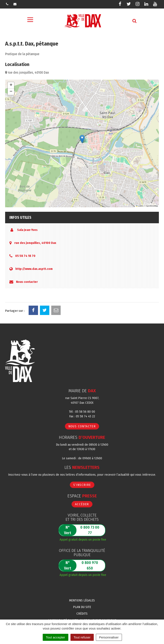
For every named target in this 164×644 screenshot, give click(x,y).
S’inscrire (82, 485)
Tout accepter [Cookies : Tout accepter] (56, 637)
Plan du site (82, 607)
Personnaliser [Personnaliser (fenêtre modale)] (109, 637)
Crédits (82, 614)
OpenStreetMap (152, 206)
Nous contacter (27, 282)
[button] (82, 139)
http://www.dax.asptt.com (34, 269)
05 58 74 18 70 (25, 256)
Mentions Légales (82, 600)
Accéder (82, 504)
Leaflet (139, 206)
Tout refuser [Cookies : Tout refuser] (82, 637)
